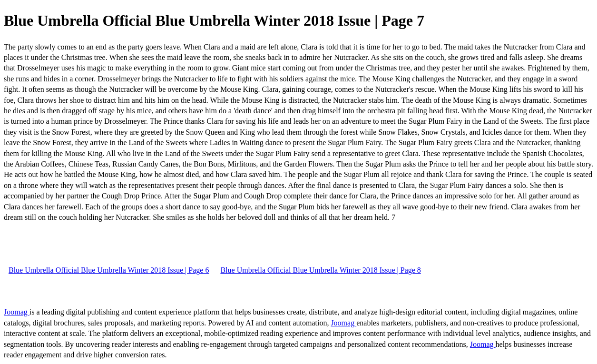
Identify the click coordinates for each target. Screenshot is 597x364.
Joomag (17, 312)
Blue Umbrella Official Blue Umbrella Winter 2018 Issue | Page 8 (320, 270)
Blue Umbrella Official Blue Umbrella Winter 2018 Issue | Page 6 (109, 270)
